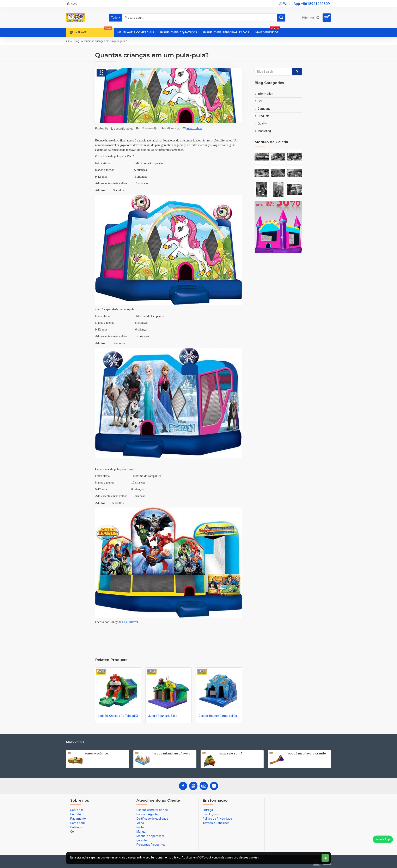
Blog (77, 41)
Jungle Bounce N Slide (163, 716)
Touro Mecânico (96, 753)
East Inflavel (130, 622)
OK (325, 858)
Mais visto (75, 742)
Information (194, 128)
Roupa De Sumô (231, 753)
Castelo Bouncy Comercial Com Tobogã (220, 716)
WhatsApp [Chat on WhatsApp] (383, 839)
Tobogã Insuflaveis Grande (306, 753)
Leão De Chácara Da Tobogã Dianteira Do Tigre (119, 716)
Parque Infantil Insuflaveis (171, 753)
